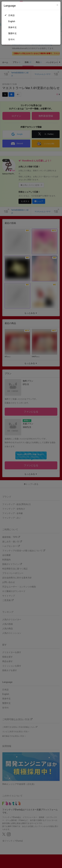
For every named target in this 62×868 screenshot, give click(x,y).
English (12, 21)
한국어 (11, 39)
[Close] (57, 5)
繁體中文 (12, 33)
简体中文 (12, 27)
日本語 (11, 15)
